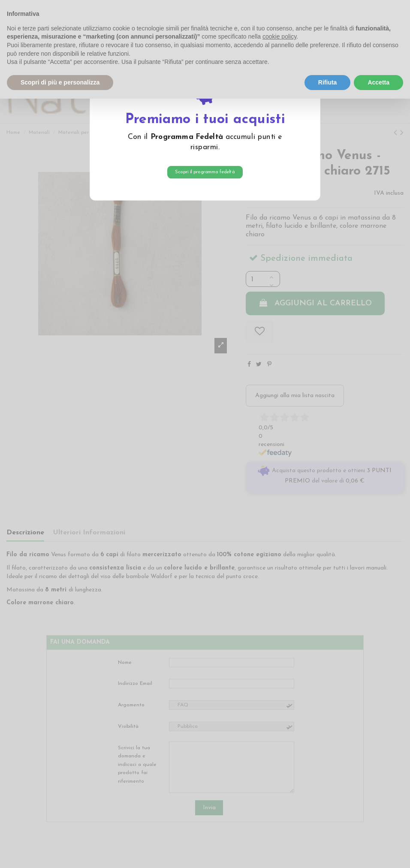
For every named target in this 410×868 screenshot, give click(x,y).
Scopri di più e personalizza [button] (60, 82)
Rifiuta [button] (328, 82)
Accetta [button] (378, 82)
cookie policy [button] (279, 36)
